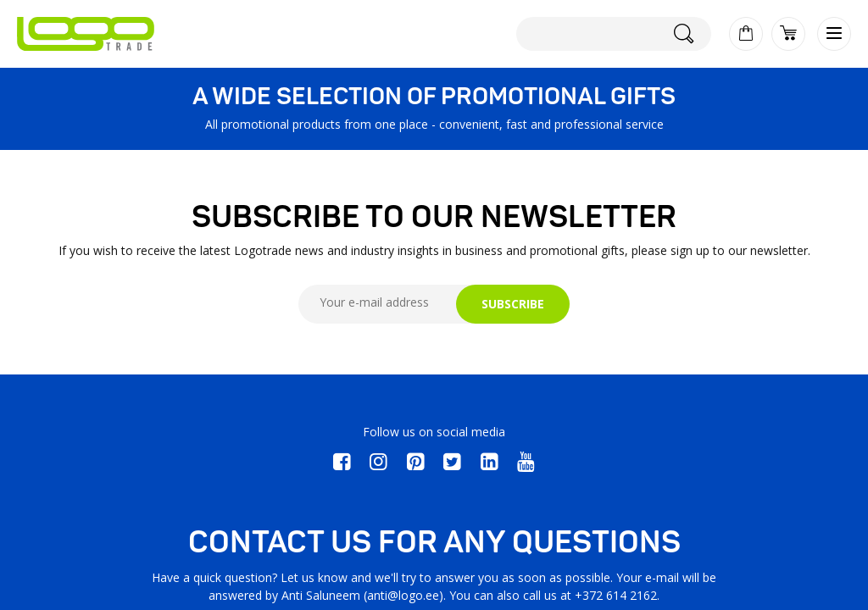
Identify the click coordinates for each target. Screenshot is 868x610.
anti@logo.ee (403, 595)
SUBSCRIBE (513, 304)
